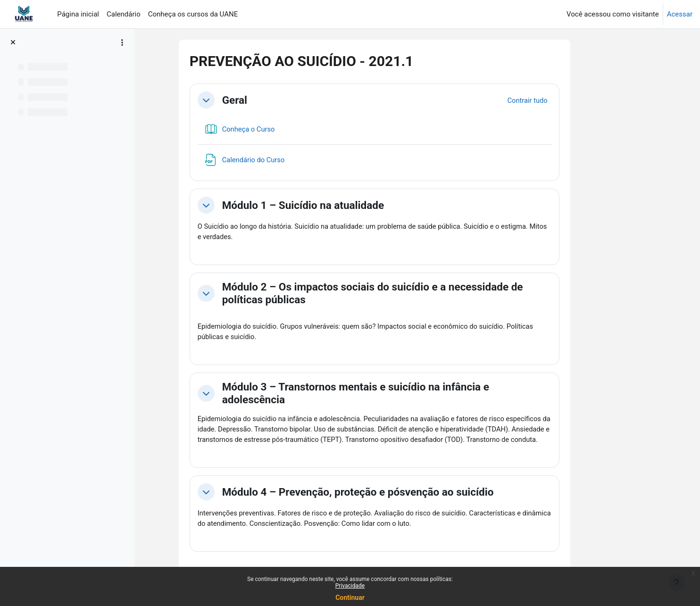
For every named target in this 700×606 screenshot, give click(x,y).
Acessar (680, 14)
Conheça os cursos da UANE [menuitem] (193, 14)
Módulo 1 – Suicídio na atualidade (338, 205)
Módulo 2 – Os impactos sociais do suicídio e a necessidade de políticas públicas (408, 294)
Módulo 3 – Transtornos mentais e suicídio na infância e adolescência (391, 394)
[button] (242, 100)
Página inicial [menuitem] (78, 14)
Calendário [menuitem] (124, 14)
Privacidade (350, 586)
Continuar (350, 598)
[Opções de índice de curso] (122, 42)
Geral (270, 100)
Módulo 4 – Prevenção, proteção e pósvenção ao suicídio (393, 504)
